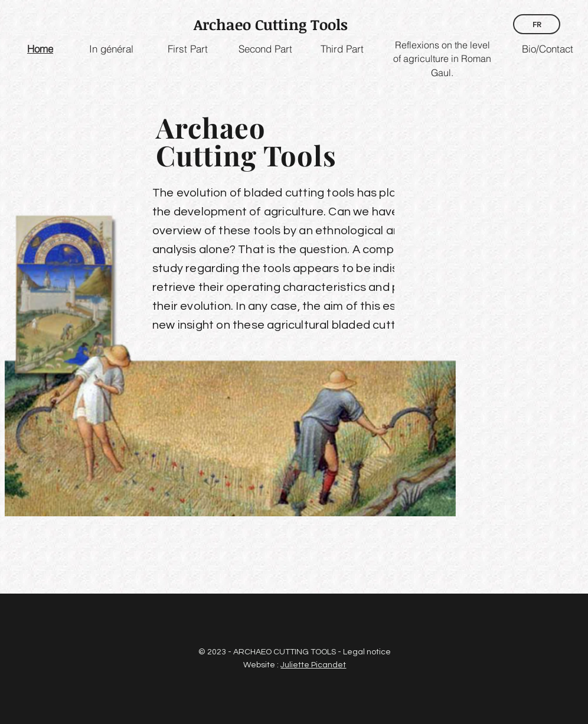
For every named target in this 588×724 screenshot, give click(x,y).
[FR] (537, 24)
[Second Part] (265, 49)
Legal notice (367, 652)
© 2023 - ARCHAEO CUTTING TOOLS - (271, 652)
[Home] (40, 49)
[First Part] (188, 49)
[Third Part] (342, 49)
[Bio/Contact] (547, 49)
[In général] (111, 49)
